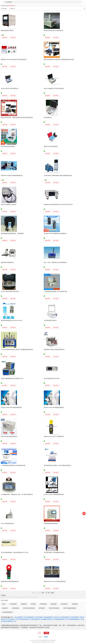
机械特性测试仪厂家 (49, 619)
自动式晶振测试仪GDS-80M (52, 379)
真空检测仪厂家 (77, 617)
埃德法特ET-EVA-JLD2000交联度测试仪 (55, 581)
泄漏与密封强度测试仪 (7, 263)
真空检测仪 (75, 604)
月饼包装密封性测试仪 (50, 320)
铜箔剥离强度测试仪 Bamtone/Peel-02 (12, 320)
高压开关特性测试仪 (54, 608)
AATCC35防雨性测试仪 (7, 524)
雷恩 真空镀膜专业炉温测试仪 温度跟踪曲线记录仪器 (59, 60)
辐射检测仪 (24, 604)
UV (31, 597)
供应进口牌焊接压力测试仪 (9, 205)
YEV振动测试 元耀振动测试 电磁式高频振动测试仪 (58, 176)
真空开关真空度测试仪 (29, 608)
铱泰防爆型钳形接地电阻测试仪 (10, 581)
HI (13, 597)
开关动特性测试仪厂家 (25, 619)
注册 (46, 633)
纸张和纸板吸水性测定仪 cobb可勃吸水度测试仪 (57, 465)
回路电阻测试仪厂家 (61, 619)
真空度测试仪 (48, 118)
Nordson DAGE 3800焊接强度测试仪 (54, 408)
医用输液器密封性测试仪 (51, 524)
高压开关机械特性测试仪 (70, 608)
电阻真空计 (5, 608)
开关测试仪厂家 (13, 619)
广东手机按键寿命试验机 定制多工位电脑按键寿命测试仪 (17, 350)
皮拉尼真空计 (64, 604)
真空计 (4, 604)
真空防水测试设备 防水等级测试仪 (54, 31)
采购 (84, 513)
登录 (40, 633)
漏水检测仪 (54, 604)
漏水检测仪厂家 (67, 617)
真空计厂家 (58, 617)
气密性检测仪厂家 (31, 617)
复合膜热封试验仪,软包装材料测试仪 (54, 350)
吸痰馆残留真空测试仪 (7, 31)
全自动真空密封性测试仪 (8, 146)
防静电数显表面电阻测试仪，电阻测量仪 (12, 234)
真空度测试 (42, 608)
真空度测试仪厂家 (37, 619)
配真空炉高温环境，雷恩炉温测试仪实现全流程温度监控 (17, 118)
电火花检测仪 (13, 604)
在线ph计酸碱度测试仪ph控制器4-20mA (12, 379)
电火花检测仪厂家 (20, 617)
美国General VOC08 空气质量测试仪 (54, 436)
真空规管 (33, 604)
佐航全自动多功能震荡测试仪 (9, 436)
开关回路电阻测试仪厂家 (75, 619)
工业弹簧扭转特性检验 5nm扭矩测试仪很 (55, 291)
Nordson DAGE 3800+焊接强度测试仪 (11, 408)
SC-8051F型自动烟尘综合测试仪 (10, 291)
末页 (52, 593)
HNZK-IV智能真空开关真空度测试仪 (54, 89)
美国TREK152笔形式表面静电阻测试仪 (12, 176)
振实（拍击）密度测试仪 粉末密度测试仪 (55, 263)
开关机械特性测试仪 (7, 612)
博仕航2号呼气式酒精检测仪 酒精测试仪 (55, 234)
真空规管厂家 (41, 617)
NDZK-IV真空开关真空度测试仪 (10, 89)
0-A (2, 597)
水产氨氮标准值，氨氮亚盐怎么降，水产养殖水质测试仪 (17, 494)
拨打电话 (13, 38)
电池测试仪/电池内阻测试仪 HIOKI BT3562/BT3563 (58, 205)
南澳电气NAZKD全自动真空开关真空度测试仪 (14, 60)
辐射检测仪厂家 (50, 617)
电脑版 (46, 637)
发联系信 (5, 38)
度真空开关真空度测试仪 (51, 146)
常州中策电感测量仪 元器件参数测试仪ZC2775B (14, 553)
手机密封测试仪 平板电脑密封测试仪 (54, 553)
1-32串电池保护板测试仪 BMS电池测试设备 (13, 465)
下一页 (48, 593)
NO (21, 597)
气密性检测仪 (43, 604)
